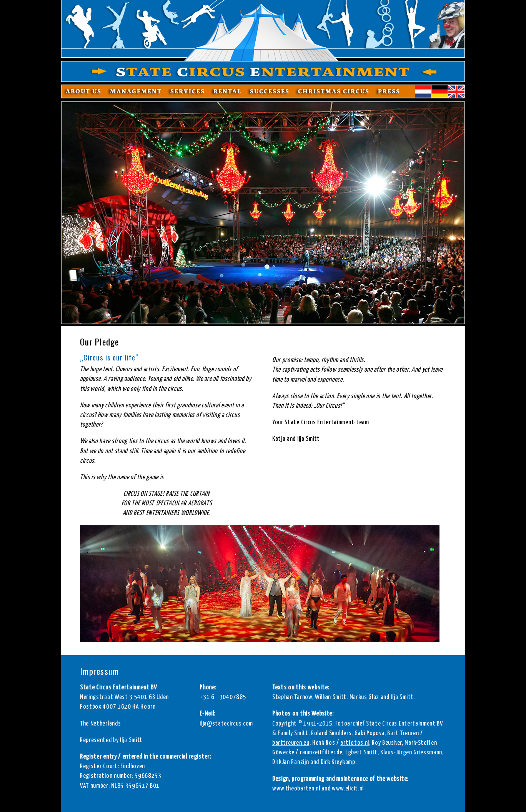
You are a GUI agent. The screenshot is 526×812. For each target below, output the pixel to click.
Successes (270, 91)
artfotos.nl (355, 743)
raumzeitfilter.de (321, 753)
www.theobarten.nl (296, 789)
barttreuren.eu (291, 743)
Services (188, 91)
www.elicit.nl (348, 789)
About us (84, 91)
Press (389, 91)
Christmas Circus (334, 91)
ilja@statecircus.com (226, 724)
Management (136, 91)
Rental (227, 91)
